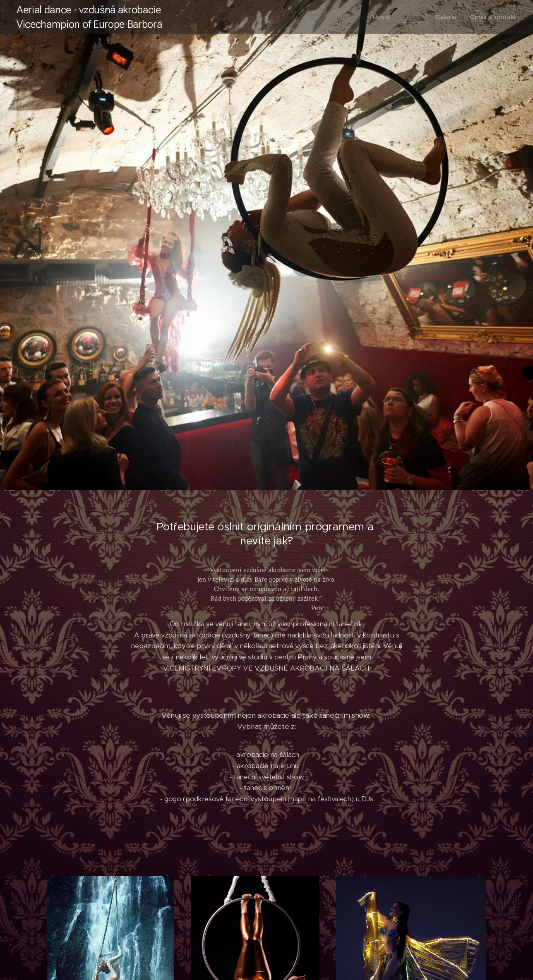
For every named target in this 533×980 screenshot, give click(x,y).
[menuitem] (380, 17)
